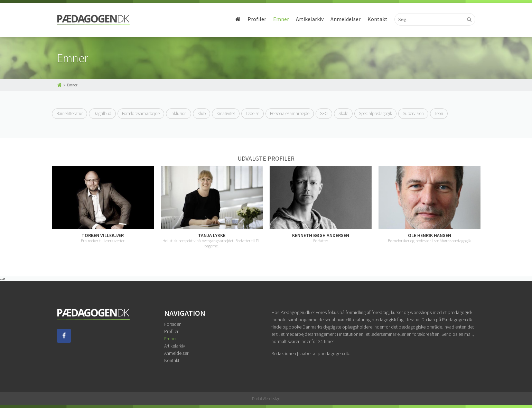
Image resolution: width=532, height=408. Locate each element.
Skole (343, 113)
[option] (103, 205)
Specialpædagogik (375, 113)
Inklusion (179, 113)
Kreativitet (226, 113)
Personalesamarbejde (290, 113)
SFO (324, 113)
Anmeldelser (346, 19)
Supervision (413, 113)
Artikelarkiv (310, 19)
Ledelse (253, 113)
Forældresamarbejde (141, 113)
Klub (202, 113)
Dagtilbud (102, 113)
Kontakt (377, 19)
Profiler (257, 19)
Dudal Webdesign (266, 398)
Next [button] (480, 207)
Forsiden (173, 324)
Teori (439, 113)
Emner (281, 19)
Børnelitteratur (69, 113)
